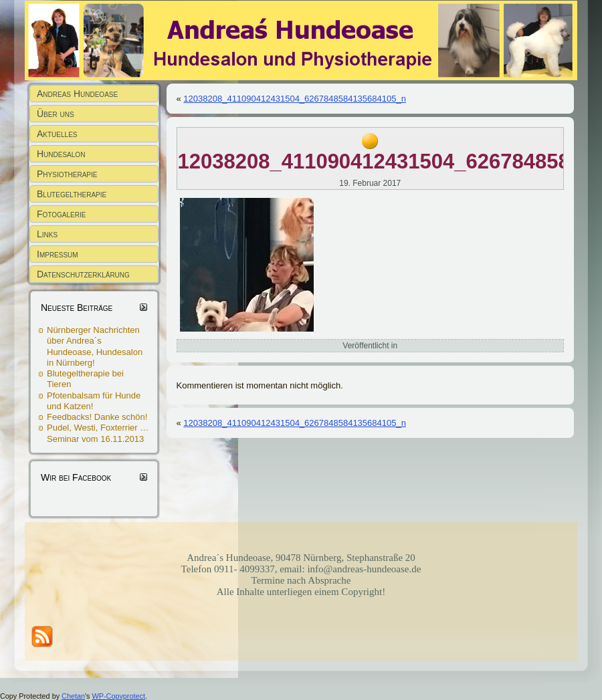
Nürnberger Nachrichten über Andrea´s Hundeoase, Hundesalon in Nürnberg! (95, 346)
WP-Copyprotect (119, 696)
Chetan (73, 696)
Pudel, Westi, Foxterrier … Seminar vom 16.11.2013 (98, 433)
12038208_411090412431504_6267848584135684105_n (295, 99)
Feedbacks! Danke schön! (97, 417)
